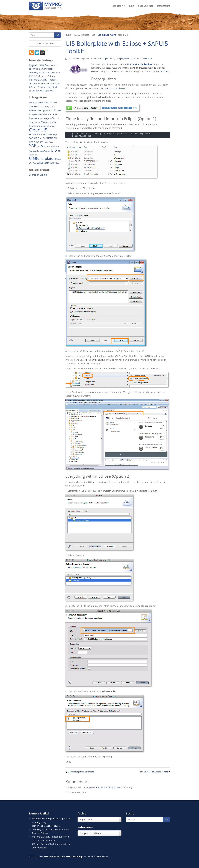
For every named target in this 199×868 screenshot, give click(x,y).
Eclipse (120, 59)
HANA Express (81, 35)
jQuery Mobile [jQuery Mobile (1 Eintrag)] (35, 122)
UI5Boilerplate (146, 59)
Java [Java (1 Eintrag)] (45, 118)
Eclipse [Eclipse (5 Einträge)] (56, 110)
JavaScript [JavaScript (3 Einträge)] (53, 118)
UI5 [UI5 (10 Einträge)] (54, 150)
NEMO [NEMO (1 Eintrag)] (52, 126)
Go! (57, 35)
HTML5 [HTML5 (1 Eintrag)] (40, 118)
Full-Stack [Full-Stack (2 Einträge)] (46, 114)
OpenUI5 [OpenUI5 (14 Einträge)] (38, 130)
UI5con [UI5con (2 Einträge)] (57, 159)
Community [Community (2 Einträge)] (43, 106)
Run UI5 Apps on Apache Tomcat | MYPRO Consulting (105, 787)
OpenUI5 (128, 59)
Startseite (119, 6)
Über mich (124, 35)
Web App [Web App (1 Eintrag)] (33, 163)
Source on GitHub (38, 175)
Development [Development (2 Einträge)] (43, 110)
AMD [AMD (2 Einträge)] (51, 102)
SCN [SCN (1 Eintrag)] (52, 146)
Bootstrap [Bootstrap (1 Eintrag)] (33, 106)
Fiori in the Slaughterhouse (46, 826)
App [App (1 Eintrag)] (55, 103)
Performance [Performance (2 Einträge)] (36, 134)
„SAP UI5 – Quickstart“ (115, 88)
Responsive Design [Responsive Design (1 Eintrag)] (50, 135)
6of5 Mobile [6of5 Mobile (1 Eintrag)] (34, 103)
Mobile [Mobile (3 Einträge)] (45, 122)
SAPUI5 (93, 59)
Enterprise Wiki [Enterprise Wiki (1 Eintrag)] (35, 114)
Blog (131, 6)
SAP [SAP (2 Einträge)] (31, 138)
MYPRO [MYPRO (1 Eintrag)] (46, 126)
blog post (165, 71)
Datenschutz (146, 6)
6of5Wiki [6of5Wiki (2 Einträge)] (43, 102)
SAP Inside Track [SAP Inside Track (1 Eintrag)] (46, 142)
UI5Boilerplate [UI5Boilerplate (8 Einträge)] (41, 158)
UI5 (93, 35)
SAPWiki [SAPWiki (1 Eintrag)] (47, 146)
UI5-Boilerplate (107, 35)
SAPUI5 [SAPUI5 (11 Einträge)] (36, 146)
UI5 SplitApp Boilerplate (140, 64)
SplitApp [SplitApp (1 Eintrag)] (40, 151)
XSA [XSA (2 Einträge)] (57, 163)
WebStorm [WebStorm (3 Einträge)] (43, 163)
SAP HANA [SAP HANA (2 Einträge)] (48, 138)
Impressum (164, 6)
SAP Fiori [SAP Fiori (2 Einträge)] (38, 138)
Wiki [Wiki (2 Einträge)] (52, 163)
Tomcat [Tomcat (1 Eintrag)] (47, 151)
